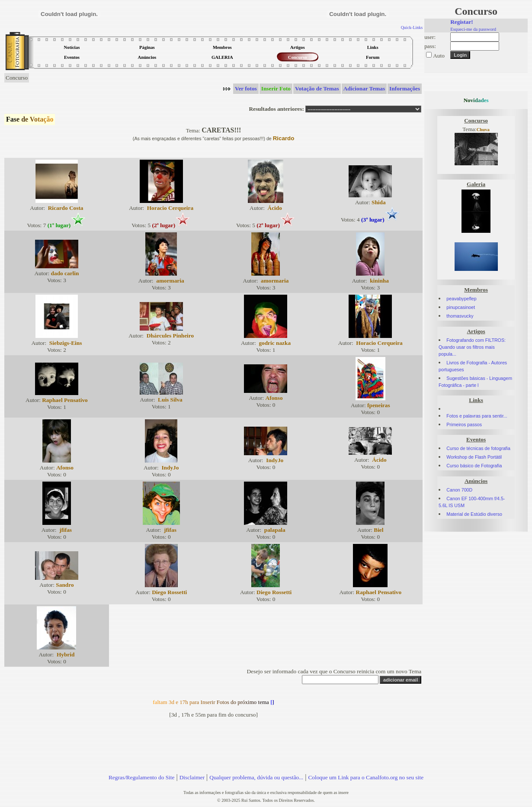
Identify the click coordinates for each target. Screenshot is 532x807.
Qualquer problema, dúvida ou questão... (256, 777)
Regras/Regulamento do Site (142, 777)
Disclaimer (192, 777)
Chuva (483, 130)
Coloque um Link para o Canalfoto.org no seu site (366, 777)
